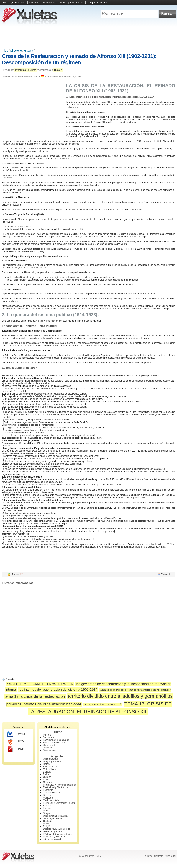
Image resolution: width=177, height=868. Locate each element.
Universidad (49, 745)
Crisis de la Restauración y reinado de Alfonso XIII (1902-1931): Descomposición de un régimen (79, 59)
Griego (46, 813)
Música (47, 824)
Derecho (47, 795)
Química (47, 777)
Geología (48, 821)
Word (16, 734)
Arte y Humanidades (53, 839)
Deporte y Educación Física (57, 829)
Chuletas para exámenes (71, 3)
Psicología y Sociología (55, 837)
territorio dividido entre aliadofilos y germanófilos (120, 696)
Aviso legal (170, 856)
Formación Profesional (54, 743)
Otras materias (50, 759)
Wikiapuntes (88, 856)
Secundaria (49, 737)
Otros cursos (49, 750)
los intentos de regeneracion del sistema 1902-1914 (58, 689)
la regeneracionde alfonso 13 (103, 704)
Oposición (48, 748)
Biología (47, 772)
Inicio (4, 3)
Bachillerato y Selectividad (56, 740)
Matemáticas (49, 769)
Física (46, 774)
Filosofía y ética (51, 767)
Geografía (48, 782)
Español (47, 808)
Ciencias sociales (52, 793)
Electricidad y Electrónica (55, 787)
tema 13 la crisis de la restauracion (35, 696)
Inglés (46, 780)
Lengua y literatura (52, 761)
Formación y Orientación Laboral (59, 803)
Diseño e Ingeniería (53, 831)
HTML (17, 742)
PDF (16, 749)
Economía (48, 790)
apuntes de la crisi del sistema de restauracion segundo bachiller (135, 690)
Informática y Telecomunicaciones (60, 785)
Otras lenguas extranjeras (56, 816)
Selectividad (49, 3)
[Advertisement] (88, 37)
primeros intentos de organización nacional (44, 704)
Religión (47, 826)
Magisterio (48, 798)
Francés (47, 806)
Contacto (159, 856)
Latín (46, 811)
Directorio (34, 3)
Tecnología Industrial (53, 819)
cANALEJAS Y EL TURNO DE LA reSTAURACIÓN (40, 684)
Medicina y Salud (51, 800)
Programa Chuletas (98, 3)
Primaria (47, 735)
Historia (28, 51)
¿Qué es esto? (18, 3)
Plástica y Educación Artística (58, 834)
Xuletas (149, 856)
